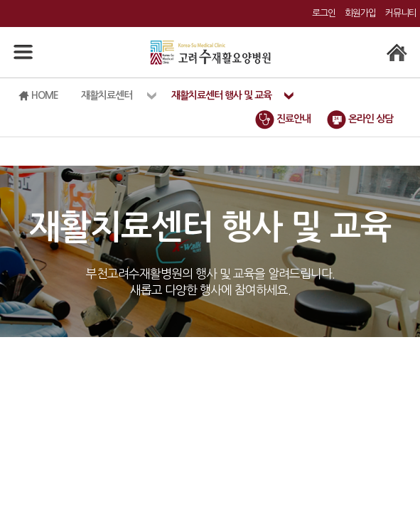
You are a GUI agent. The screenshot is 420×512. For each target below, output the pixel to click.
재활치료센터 (107, 95)
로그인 (324, 13)
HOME (38, 96)
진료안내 (283, 119)
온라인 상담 (360, 119)
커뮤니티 (401, 13)
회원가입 (360, 13)
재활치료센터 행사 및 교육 (221, 95)
